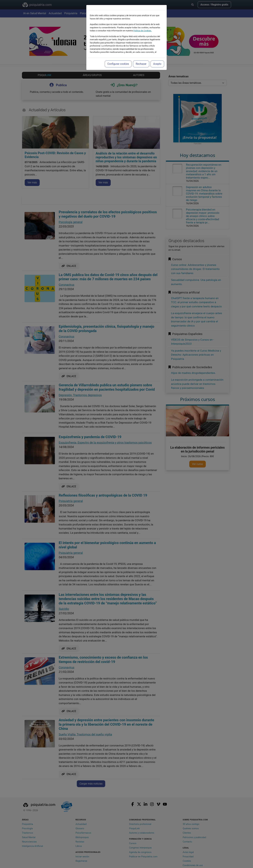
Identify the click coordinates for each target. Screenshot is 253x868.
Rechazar (141, 64)
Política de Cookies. (142, 31)
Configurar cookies (118, 64)
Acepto (157, 64)
